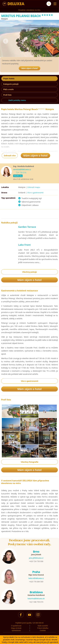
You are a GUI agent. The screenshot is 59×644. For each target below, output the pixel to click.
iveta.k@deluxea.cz (36, 578)
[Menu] (54, 4)
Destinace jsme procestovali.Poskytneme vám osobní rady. (30, 542)
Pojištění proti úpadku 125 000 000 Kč (30, 623)
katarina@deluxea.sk (36, 598)
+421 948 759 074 (36, 602)
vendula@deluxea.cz (22, 169)
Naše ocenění (43, 626)
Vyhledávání (16, 630)
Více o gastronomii (35, 192)
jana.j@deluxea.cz (36, 558)
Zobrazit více (10, 155)
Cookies (43, 630)
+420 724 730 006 (36, 561)
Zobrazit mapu (34, 187)
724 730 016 (21, 172)
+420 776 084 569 (36, 582)
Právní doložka (43, 628)
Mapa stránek (16, 628)
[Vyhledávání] (49, 4)
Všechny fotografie (29, 462)
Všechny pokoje (29, 272)
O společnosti (16, 626)
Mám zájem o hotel (29, 68)
